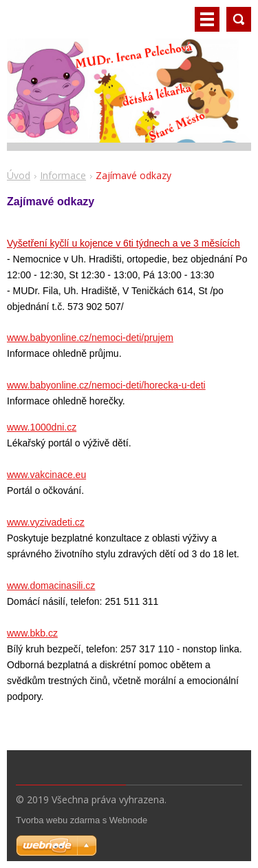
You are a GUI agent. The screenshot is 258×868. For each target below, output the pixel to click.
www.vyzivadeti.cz (46, 522)
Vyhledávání (239, 19)
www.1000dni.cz (42, 427)
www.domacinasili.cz (51, 586)
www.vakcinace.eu (46, 475)
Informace (63, 175)
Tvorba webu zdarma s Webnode (82, 820)
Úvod (19, 175)
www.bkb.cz (32, 633)
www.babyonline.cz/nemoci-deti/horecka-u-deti (106, 385)
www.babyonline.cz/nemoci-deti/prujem (90, 338)
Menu (207, 19)
